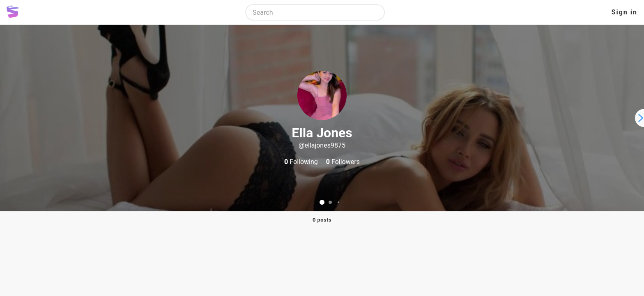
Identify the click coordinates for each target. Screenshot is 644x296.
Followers (343, 162)
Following (301, 162)
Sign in (624, 12)
